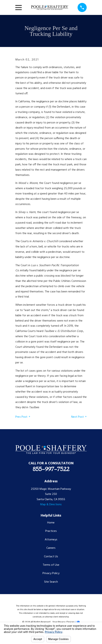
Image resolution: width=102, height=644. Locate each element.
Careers (51, 548)
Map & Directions (51, 505)
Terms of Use (51, 565)
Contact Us (51, 557)
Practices (51, 531)
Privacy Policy (51, 573)
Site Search (51, 582)
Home (51, 523)
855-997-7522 (51, 469)
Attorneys (51, 540)
